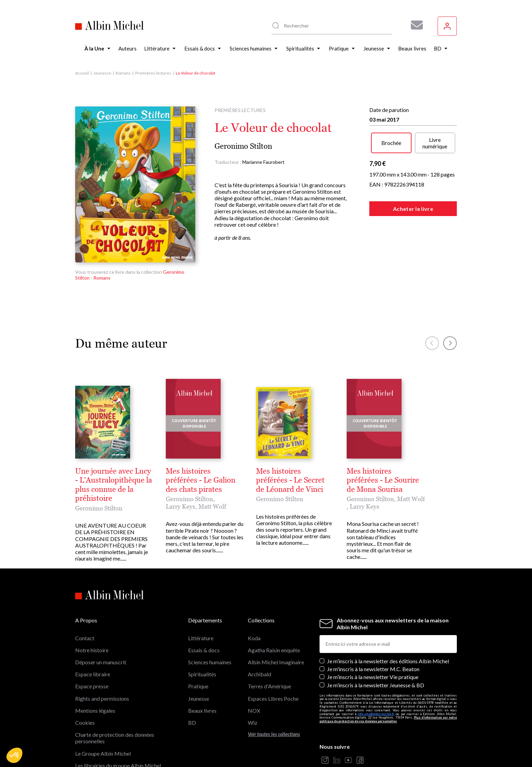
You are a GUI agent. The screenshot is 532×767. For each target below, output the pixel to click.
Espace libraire (93, 627)
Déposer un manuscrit (101, 615)
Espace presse (92, 639)
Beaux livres (202, 663)
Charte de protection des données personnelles (115, 691)
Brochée (391, 143)
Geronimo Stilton (243, 146)
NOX (254, 663)
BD (192, 675)
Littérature (201, 591)
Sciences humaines (210, 615)
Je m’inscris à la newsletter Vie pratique (373, 630)
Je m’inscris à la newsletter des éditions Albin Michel (388, 614)
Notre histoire (92, 603)
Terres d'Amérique (269, 639)
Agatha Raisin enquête (274, 603)
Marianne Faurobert (263, 162)
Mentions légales (95, 663)
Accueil (82, 73)
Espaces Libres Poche (273, 651)
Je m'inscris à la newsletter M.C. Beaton (373, 622)
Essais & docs (204, 603)
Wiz (253, 675)
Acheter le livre (413, 209)
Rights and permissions (102, 651)
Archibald (259, 627)
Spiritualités (202, 627)
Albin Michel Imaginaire (103, 730)
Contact (85, 591)
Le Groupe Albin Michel (103, 706)
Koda (254, 591)
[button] (14, 755)
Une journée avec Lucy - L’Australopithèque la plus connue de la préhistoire (202, 471)
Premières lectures (153, 73)
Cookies (85, 675)
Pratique (198, 639)
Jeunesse (102, 73)
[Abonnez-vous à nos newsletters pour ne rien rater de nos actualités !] (414, 25)
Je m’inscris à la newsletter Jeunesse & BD (376, 638)
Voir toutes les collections (274, 687)
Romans (123, 73)
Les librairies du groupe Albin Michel (118, 718)
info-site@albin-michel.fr (376, 667)
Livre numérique (435, 143)
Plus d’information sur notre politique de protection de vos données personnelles (388, 673)
